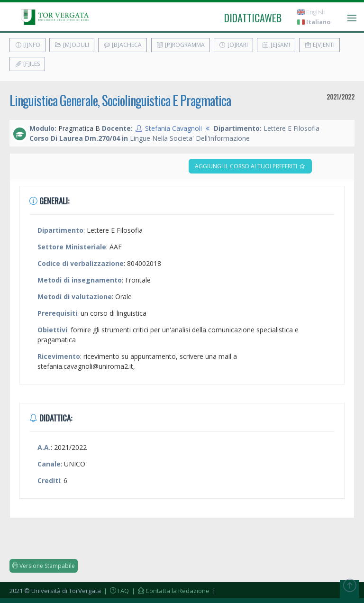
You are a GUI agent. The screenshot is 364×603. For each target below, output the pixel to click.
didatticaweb (253, 18)
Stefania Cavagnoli (173, 128)
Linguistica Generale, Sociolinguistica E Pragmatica (120, 100)
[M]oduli (72, 45)
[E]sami (276, 45)
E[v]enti (319, 45)
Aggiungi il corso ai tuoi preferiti (250, 166)
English (311, 12)
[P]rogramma (181, 45)
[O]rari (233, 45)
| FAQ (116, 591)
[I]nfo (27, 45)
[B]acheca (123, 45)
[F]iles (27, 64)
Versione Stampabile (44, 566)
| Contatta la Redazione (170, 591)
